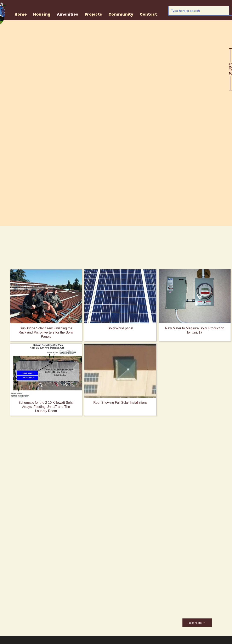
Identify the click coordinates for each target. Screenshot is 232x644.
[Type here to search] (196, 11)
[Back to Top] (197, 623)
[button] (93, 14)
